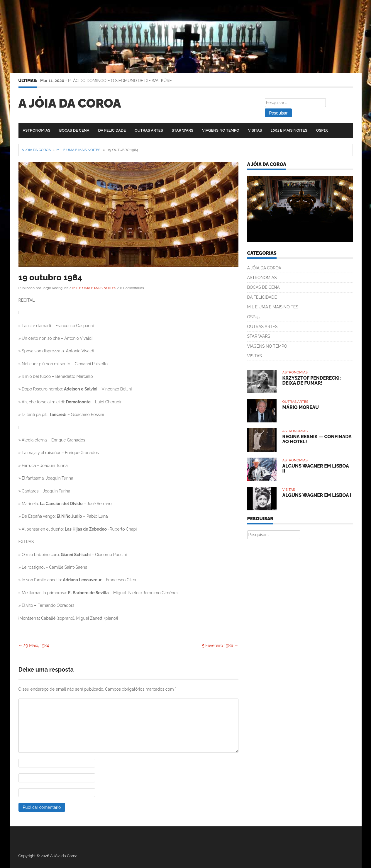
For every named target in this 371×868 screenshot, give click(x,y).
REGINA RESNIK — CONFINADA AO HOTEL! (317, 439)
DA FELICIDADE (112, 130)
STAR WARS (183, 130)
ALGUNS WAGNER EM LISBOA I (317, 495)
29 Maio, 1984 (34, 646)
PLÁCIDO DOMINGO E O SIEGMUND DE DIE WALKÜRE (120, 81)
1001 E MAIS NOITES (289, 130)
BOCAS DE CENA (74, 130)
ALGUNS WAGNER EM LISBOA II (316, 469)
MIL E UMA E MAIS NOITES (78, 150)
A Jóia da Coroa (70, 103)
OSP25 (322, 130)
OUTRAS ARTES (149, 130)
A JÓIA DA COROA (264, 268)
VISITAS (255, 130)
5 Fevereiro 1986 (220, 646)
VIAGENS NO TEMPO (221, 130)
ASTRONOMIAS (37, 130)
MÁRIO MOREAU (301, 407)
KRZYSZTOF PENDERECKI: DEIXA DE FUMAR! (312, 381)
